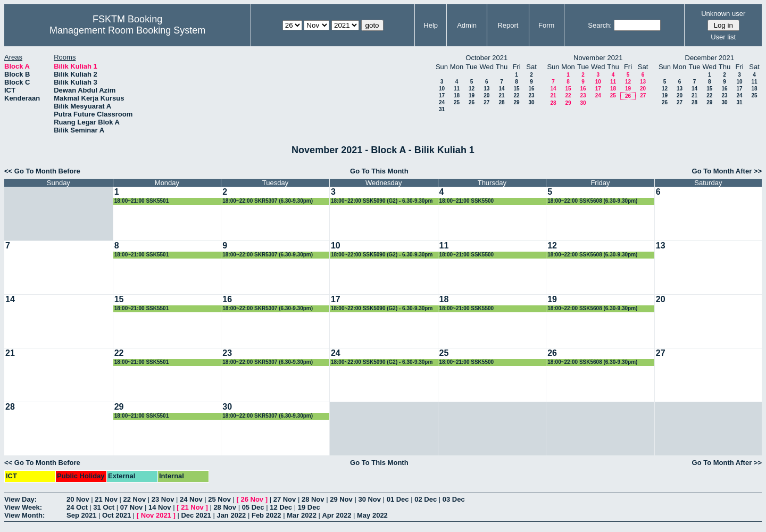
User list (723, 37)
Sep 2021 (81, 515)
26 (472, 102)
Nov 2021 (156, 515)
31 (442, 109)
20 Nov (78, 499)
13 (486, 89)
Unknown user (723, 14)
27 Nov (285, 499)
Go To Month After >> (727, 171)
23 (531, 95)
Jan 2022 (231, 515)
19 (472, 95)
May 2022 (372, 515)
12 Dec (281, 507)
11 (457, 89)
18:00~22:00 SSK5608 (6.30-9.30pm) (592, 201)
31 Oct (104, 507)
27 (486, 102)
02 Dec (426, 499)
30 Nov (369, 499)
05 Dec (253, 507)
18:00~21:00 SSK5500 (467, 201)
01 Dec (398, 499)
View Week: (23, 507)
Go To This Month (379, 171)
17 (442, 95)
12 (472, 89)
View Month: (24, 515)
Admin (467, 25)
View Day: (20, 499)
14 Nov (160, 507)
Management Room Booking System (127, 30)
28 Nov (313, 499)
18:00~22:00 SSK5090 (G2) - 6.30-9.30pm (382, 201)
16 (531, 89)
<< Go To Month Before (42, 171)
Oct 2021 (116, 515)
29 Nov (341, 499)
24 (442, 102)
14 (501, 89)
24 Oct (77, 507)
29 (516, 102)
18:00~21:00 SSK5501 (142, 201)
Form (546, 25)
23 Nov (163, 499)
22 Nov (135, 499)
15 (516, 89)
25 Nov (219, 499)
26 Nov (252, 499)
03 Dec (454, 499)
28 (501, 102)
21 (501, 95)
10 (442, 89)
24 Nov (191, 499)
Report (508, 25)
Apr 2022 (336, 515)
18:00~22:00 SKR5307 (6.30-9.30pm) (268, 201)
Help (431, 25)
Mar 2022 (302, 515)
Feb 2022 (267, 515)
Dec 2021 (196, 515)
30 (531, 102)
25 (457, 102)
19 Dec (309, 507)
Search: (600, 25)
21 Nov (106, 499)
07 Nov (132, 507)
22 (516, 95)
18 (457, 95)
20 (486, 95)
